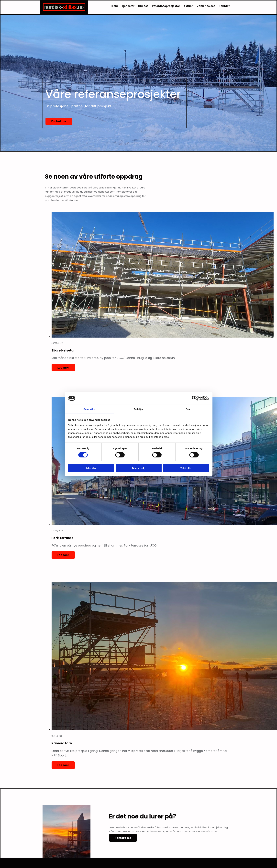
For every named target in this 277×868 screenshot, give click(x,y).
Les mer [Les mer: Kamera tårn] (63, 765)
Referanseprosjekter (166, 6)
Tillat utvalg (138, 468)
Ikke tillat (91, 468)
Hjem (114, 6)
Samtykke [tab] (89, 409)
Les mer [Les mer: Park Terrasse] (63, 555)
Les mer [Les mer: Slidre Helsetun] (63, 367)
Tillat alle (186, 468)
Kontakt (224, 6)
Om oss (143, 6)
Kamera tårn (62, 743)
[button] (59, 121)
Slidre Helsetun (64, 350)
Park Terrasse (63, 538)
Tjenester (128, 6)
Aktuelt (188, 6)
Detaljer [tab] (139, 409)
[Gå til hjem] (64, 10)
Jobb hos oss (206, 6)
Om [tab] (188, 409)
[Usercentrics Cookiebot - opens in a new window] (194, 398)
